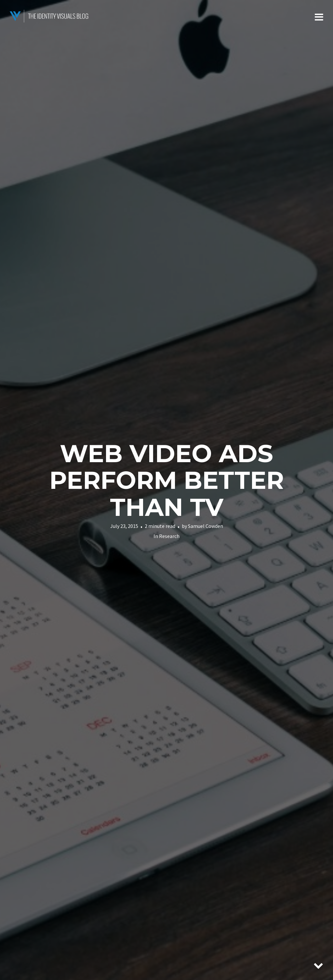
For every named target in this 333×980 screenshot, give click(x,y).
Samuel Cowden (206, 526)
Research (169, 536)
